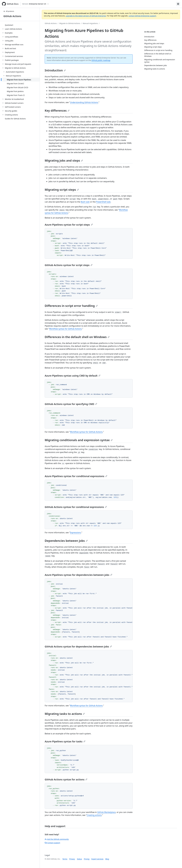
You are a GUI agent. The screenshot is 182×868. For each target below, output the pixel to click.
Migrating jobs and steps (64, 160)
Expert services (97, 859)
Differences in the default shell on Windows (77, 337)
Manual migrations (90, 23)
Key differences (57, 110)
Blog (107, 859)
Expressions (75, 533)
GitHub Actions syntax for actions (66, 779)
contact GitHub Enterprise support (142, 16)
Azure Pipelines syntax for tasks (65, 741)
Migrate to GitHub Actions (70, 23)
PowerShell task (103, 202)
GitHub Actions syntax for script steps (69, 265)
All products (9, 11)
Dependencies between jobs (66, 541)
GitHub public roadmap (101, 60)
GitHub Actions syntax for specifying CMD (71, 404)
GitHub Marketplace (106, 812)
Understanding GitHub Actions (84, 102)
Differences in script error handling (71, 306)
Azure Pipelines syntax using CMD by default (73, 376)
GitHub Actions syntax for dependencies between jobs (78, 647)
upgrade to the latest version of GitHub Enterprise (86, 16)
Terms (65, 859)
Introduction (55, 70)
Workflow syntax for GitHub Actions (66, 329)
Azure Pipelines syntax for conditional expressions (76, 476)
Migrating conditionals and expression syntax (79, 440)
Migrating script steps (62, 190)
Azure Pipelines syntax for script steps (69, 225)
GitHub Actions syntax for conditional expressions (76, 507)
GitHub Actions (12, 16)
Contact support (52, 843)
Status (79, 859)
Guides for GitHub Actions (15, 119)
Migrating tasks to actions (65, 714)
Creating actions (94, 815)
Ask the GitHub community (57, 839)
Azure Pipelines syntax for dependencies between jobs (78, 575)
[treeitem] (21, 25)
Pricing (87, 859)
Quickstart (9, 25)
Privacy (72, 859)
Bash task (85, 202)
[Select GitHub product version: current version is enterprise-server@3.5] (35, 4)
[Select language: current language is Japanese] (178, 4)
